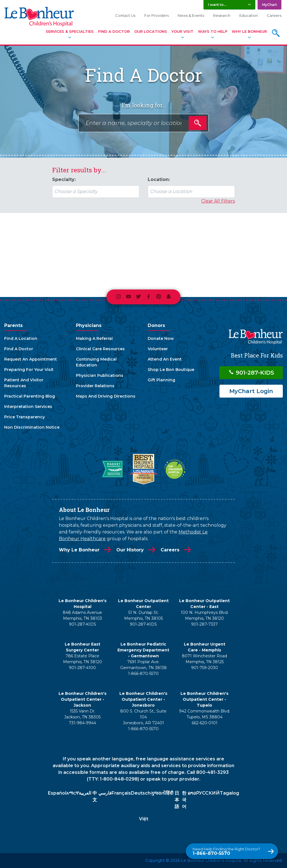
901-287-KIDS (251, 373)
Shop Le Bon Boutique (171, 370)
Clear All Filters (218, 201)
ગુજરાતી (158, 793)
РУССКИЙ (208, 793)
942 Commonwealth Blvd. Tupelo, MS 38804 (205, 714)
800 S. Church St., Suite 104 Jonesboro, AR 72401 (143, 717)
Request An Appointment (31, 359)
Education (249, 15)
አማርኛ (72, 793)
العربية (85, 793)
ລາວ (192, 793)
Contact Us (125, 15)
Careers (274, 15)
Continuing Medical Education (96, 362)
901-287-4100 (82, 668)
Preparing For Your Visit (29, 370)
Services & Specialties (70, 31)
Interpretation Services (28, 407)
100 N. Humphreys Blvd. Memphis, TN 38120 (205, 615)
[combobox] (143, 123)
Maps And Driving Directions (106, 396)
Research (222, 15)
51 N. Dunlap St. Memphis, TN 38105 (143, 615)
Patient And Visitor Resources (24, 383)
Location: (159, 179)
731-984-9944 (83, 723)
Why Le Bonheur (249, 31)
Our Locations (151, 31)
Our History (130, 550)
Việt (144, 819)
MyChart (269, 5)
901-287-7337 (204, 624)
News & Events (191, 15)
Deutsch (141, 793)
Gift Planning (161, 380)
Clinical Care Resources (100, 349)
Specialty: (64, 179)
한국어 (184, 800)
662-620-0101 (205, 723)
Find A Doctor (114, 31)
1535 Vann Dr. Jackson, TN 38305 (82, 714)
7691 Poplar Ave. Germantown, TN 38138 (143, 665)
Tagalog (229, 793)
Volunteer (158, 349)
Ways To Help (213, 31)
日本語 (177, 800)
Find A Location (21, 338)
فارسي (105, 793)
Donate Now (161, 338)
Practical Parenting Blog (30, 396)
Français (121, 793)
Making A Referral (94, 338)
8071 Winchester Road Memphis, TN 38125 (204, 659)
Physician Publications (100, 375)
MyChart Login (251, 391)
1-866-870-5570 (226, 851)
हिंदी (170, 793)
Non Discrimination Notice (32, 427)
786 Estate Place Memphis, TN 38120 (83, 659)
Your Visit (182, 31)
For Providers (157, 15)
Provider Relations (95, 386)
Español (57, 793)
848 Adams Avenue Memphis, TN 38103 (82, 615)
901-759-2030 (205, 668)
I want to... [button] (217, 5)
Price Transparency (25, 417)
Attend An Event (165, 359)
